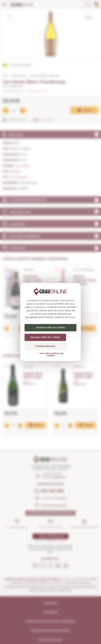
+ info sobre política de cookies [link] (50, 355)
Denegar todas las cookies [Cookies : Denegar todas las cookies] (45, 337)
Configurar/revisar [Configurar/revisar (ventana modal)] (45, 346)
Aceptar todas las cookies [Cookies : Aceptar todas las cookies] (51, 328)
